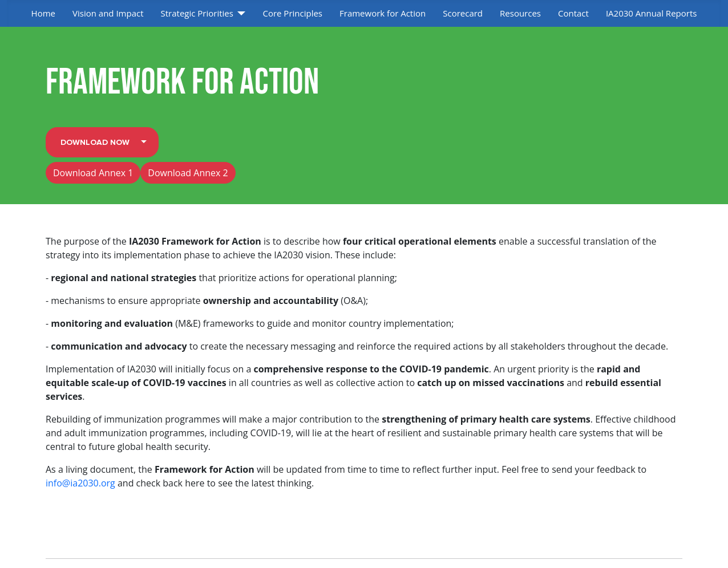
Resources (520, 13)
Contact (573, 13)
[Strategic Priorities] (240, 13)
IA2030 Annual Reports (652, 13)
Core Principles (292, 13)
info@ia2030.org (80, 483)
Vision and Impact (108, 13)
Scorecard (463, 13)
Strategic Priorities (197, 13)
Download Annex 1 (93, 173)
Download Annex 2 (188, 173)
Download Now (95, 142)
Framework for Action (383, 13)
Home (43, 13)
